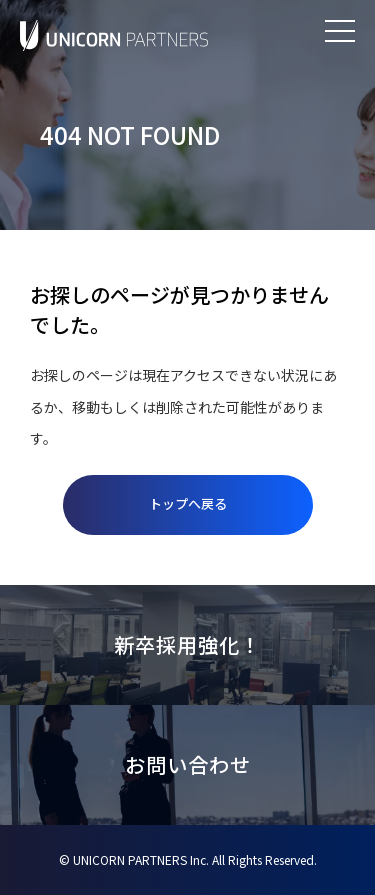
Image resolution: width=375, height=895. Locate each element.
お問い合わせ (188, 764)
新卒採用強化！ (187, 644)
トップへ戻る (188, 503)
